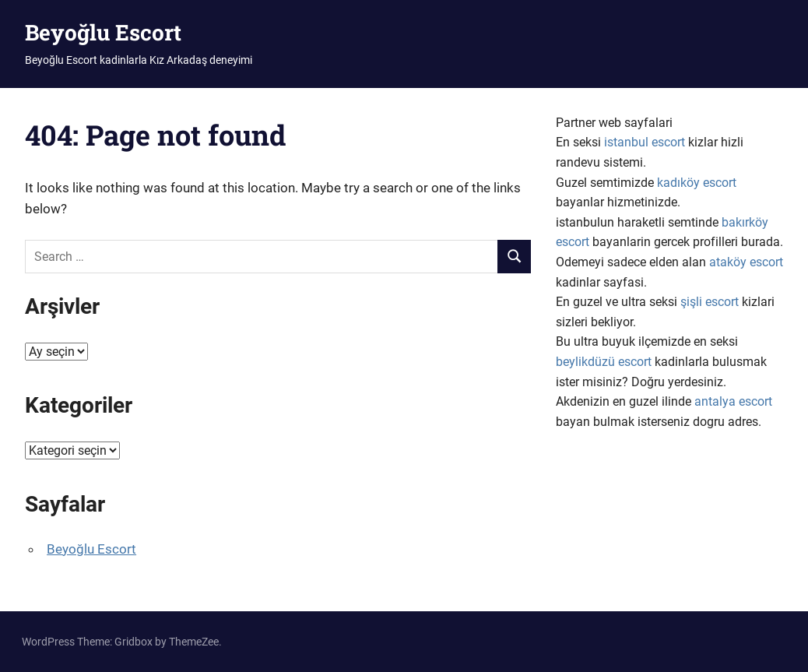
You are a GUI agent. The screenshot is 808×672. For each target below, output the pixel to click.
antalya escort (733, 401)
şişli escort (710, 302)
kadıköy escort (697, 183)
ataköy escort (746, 262)
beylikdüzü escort (604, 362)
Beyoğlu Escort (103, 32)
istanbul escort (645, 142)
